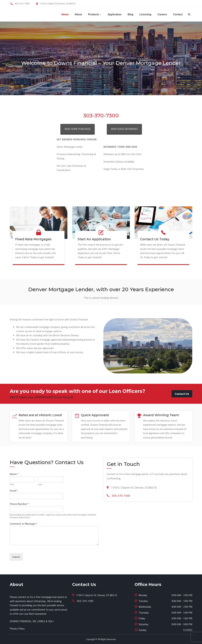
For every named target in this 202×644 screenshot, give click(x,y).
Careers (162, 14)
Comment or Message (23, 524)
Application (115, 14)
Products (94, 14)
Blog (131, 14)
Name (14, 474)
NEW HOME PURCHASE (78, 129)
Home (65, 14)
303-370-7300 (101, 116)
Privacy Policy (17, 629)
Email (14, 491)
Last (40, 484)
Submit (16, 557)
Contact (178, 14)
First (12, 484)
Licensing (145, 14)
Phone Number (19, 504)
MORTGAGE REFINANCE (124, 129)
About (78, 14)
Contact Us (182, 394)
